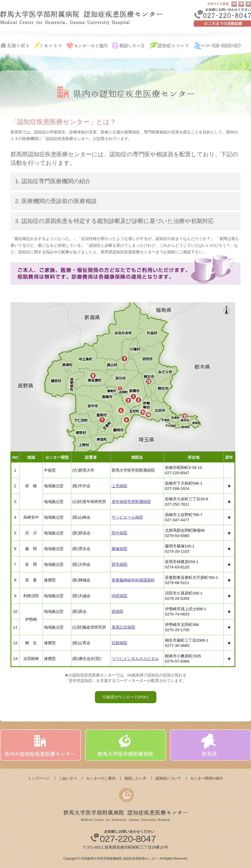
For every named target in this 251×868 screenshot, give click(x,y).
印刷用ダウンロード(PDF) (126, 697)
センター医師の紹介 (207, 778)
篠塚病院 (119, 549)
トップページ (39, 778)
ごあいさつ (68, 778)
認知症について (168, 778)
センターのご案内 (101, 778)
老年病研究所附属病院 (131, 502)
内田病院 (119, 596)
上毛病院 (119, 486)
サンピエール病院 (127, 517)
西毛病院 (119, 564)
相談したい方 (135, 778)
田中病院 (119, 533)
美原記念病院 (123, 627)
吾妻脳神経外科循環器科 (133, 580)
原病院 (118, 611)
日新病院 (119, 643)
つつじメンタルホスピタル (135, 659)
